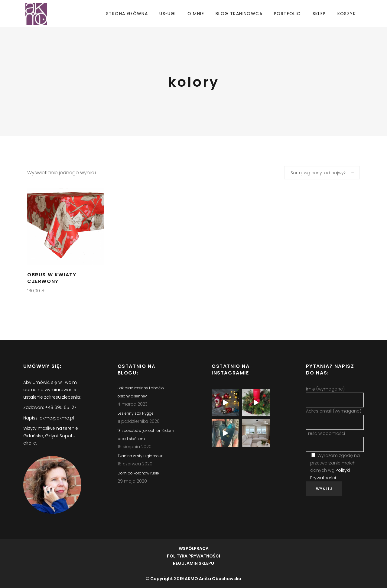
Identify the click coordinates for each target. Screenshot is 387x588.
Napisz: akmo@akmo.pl (49, 418)
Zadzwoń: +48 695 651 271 (50, 407)
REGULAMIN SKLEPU (193, 563)
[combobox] (322, 173)
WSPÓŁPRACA (194, 548)
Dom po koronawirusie (138, 473)
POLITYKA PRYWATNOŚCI (193, 556)
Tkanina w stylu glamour (140, 456)
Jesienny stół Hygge (136, 413)
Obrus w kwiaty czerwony (52, 278)
